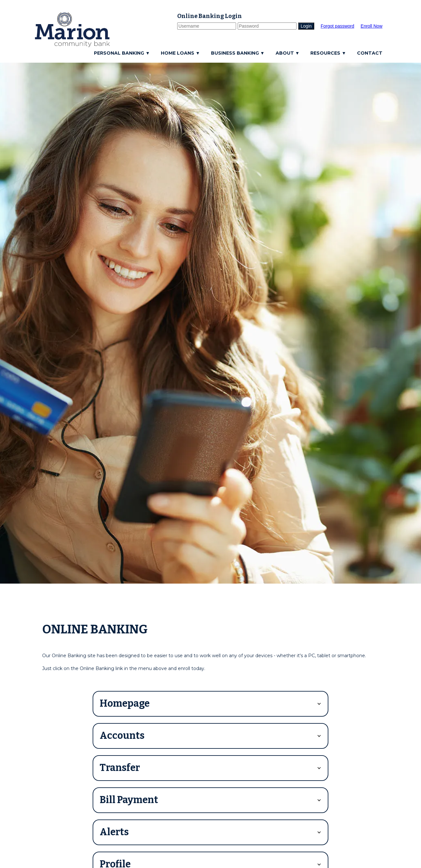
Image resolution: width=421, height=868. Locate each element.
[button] (124, 53)
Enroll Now (371, 26)
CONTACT (370, 53)
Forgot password (337, 26)
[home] (72, 30)
